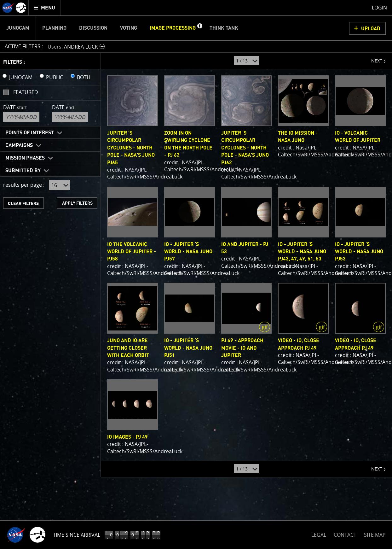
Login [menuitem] (379, 8)
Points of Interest (30, 133)
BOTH (84, 77)
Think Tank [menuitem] (224, 28)
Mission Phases (25, 158)
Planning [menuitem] (54, 28)
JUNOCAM (21, 77)
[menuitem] (45, 8)
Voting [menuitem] (129, 28)
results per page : (24, 185)
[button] (199, 28)
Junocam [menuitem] (18, 28)
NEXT (374, 58)
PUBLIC (55, 77)
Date (15, 107)
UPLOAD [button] (371, 29)
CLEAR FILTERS (23, 204)
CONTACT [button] (345, 535)
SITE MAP (375, 535)
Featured (26, 92)
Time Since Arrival (77, 535)
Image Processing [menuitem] (173, 28)
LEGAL (319, 534)
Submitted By (23, 171)
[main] (196, 274)
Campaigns (19, 145)
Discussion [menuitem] (93, 28)
